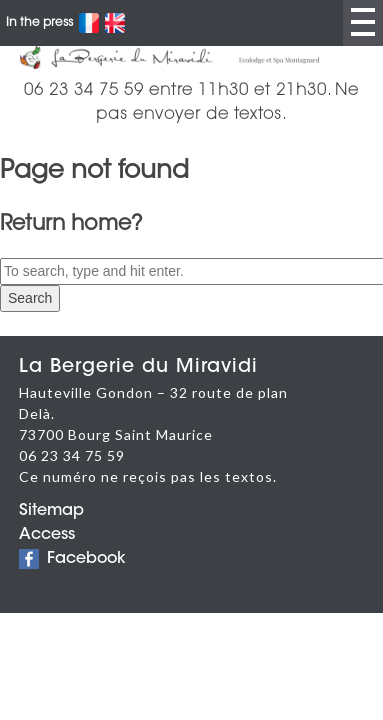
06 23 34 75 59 (72, 455)
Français (89, 23)
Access (47, 535)
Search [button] (30, 298)
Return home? (71, 224)
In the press (39, 23)
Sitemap (51, 511)
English (115, 23)
